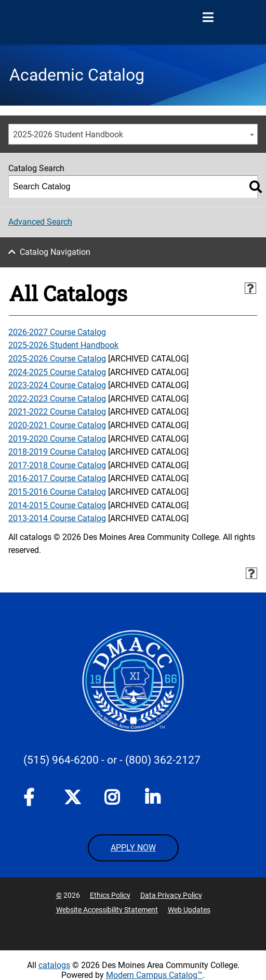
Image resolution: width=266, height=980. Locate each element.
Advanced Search (40, 222)
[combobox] (133, 134)
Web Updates (189, 910)
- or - (112, 760)
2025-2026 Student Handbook (63, 345)
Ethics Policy (110, 895)
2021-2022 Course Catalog (57, 412)
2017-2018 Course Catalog (57, 465)
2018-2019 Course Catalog (57, 452)
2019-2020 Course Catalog (57, 439)
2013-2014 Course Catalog (57, 518)
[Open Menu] (208, 18)
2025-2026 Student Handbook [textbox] (68, 134)
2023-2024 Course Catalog (57, 385)
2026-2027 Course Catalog (57, 332)
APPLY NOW (133, 848)
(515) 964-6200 (61, 760)
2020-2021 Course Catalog (57, 425)
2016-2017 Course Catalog (57, 478)
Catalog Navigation (55, 252)
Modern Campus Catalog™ (154, 975)
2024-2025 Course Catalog (57, 372)
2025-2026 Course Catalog (57, 359)
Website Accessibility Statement (107, 910)
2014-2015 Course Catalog (57, 505)
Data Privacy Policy (171, 895)
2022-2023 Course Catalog (57, 399)
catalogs (54, 965)
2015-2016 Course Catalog (57, 492)
